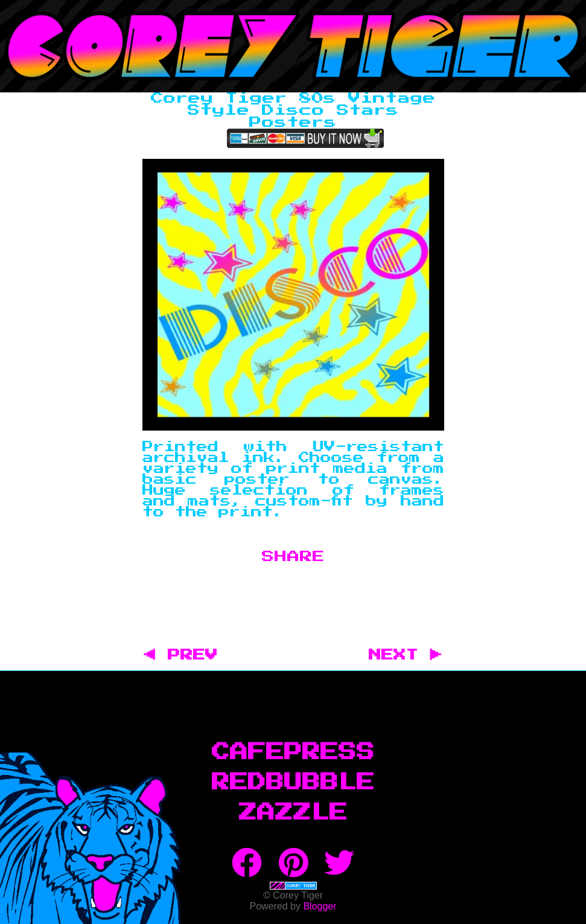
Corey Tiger (293, 46)
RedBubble (293, 783)
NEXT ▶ (406, 655)
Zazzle (293, 813)
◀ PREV (187, 655)
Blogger (320, 906)
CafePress (293, 752)
